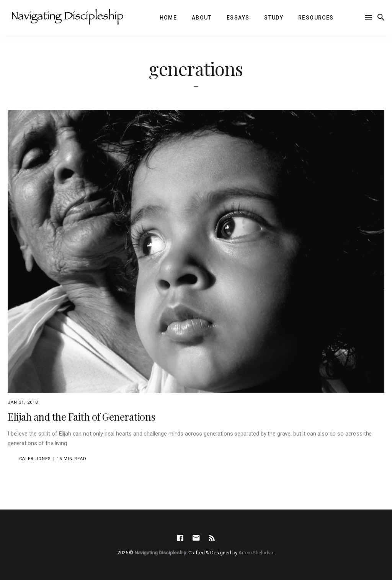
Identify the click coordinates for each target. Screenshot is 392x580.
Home (168, 18)
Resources (316, 18)
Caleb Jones (35, 459)
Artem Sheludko (256, 553)
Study (274, 18)
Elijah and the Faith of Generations (82, 417)
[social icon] (180, 538)
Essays (238, 18)
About (202, 18)
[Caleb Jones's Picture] (12, 459)
